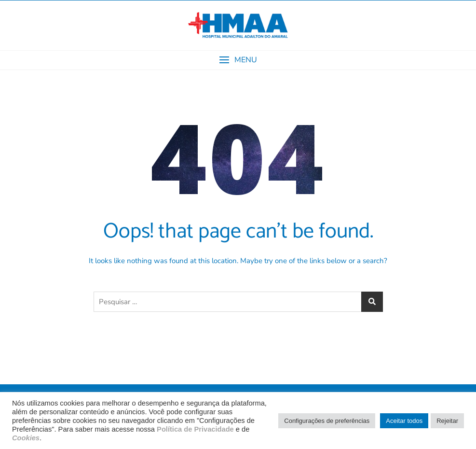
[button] (238, 60)
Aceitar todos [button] (404, 421)
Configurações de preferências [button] (327, 421)
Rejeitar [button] (447, 421)
